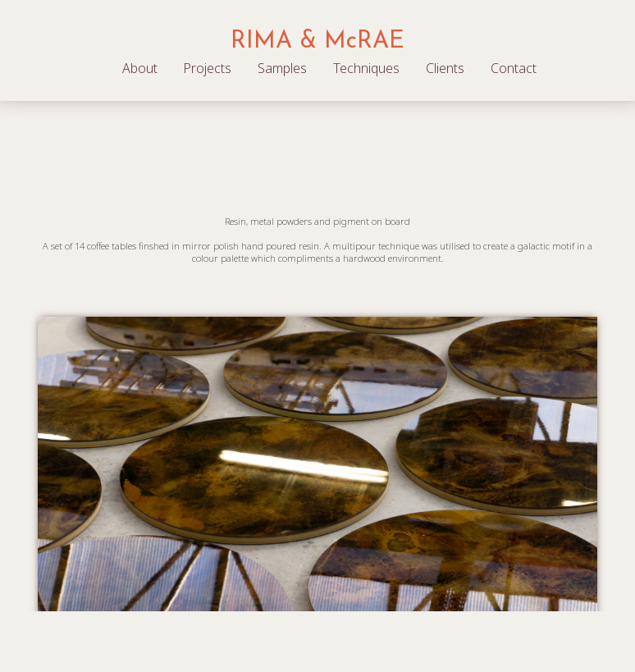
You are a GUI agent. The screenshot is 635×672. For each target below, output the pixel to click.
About (140, 68)
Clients (445, 68)
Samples (282, 68)
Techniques (366, 68)
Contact (514, 68)
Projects (207, 68)
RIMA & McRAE (317, 41)
